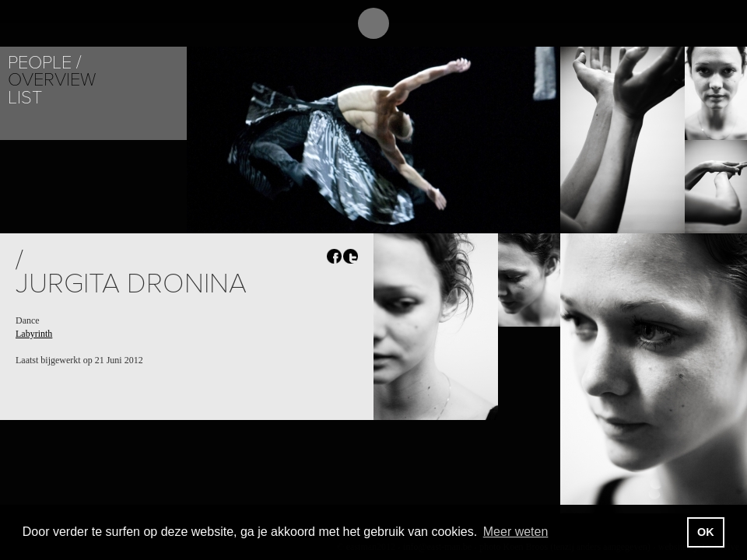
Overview (52, 80)
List (25, 98)
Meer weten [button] (516, 532)
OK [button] (706, 532)
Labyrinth (34, 334)
